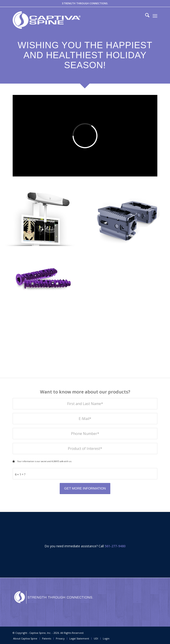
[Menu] (155, 16)
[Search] (145, 16)
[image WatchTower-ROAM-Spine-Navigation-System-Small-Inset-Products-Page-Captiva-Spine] (43, 221)
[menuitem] (145, 16)
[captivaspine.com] (70, 20)
